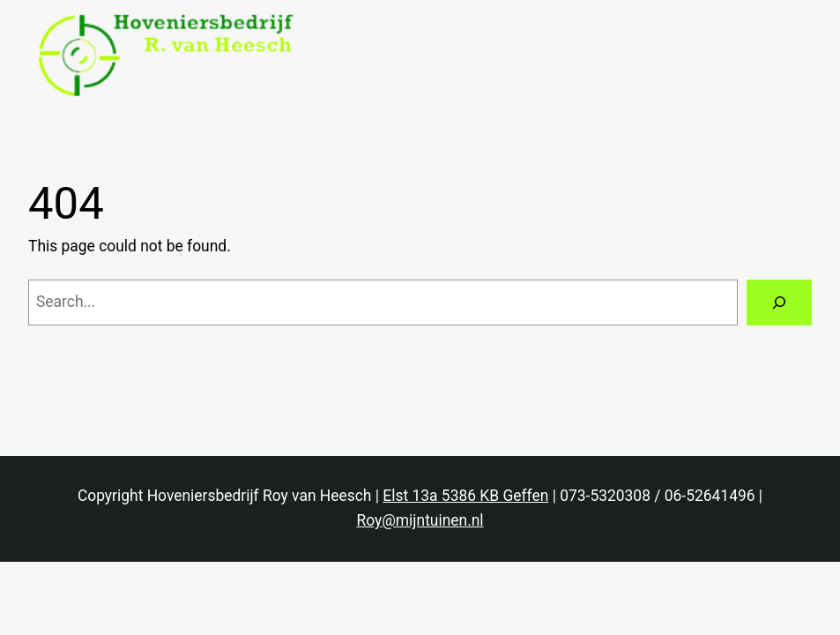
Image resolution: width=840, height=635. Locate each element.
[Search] (779, 302)
